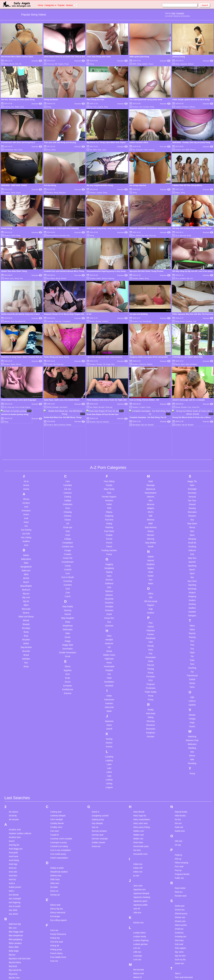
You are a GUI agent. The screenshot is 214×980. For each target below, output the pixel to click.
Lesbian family (140, 878)
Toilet (192, 602)
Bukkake (26, 600)
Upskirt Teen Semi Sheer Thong (14, 271)
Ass (12, 107)
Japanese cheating (142, 839)
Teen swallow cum (183, 946)
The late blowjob (182, 953)
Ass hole (26, 475)
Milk (151, 457)
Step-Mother (151, 484)
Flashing (109, 469)
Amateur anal (15, 771)
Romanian (151, 670)
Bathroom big (15, 866)
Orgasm (61, 64)
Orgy (151, 551)
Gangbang (109, 510)
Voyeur (151, 64)
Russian (151, 678)
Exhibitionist (68, 631)
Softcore (191, 64)
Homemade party (141, 788)
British (26, 585)
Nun (151, 521)
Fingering (111, 278)
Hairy (109, 577)
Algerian (7, 321)
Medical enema (140, 934)
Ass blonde (14, 836)
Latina (104, 150)
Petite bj (178, 797)
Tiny (192, 590)
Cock (68, 477)
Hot (109, 616)
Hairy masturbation (142, 761)
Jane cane (138, 827)
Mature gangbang (141, 927)
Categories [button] (50, 5)
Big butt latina (15, 904)
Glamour (109, 533)
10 (177, 16)
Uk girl (12, 979)
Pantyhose (151, 580)
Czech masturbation (59, 799)
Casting (68, 438)
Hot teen (137, 792)
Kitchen (109, 684)
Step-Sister (192, 465)
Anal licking (14, 802)
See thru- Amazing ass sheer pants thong (18, 100)
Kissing (109, 681)
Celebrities (68, 446)
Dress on (54, 833)
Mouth (151, 488)
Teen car (179, 927)
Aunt (26, 487)
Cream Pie (68, 500)
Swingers (192, 557)
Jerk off (137, 850)
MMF (151, 465)
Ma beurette (139, 911)
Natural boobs (181, 753)
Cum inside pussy (58, 796)
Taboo (192, 567)
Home (40, 5)
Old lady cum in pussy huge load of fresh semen (192, 228)
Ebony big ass (57, 850)
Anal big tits (14, 787)
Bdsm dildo (14, 889)
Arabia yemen (15, 829)
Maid (151, 423)
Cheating (68, 454)
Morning (151, 480)
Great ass (96, 788)
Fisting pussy (56, 891)
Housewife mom (140, 796)
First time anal (57, 883)
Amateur (136, 107)
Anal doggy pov (16, 790)
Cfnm (68, 450)
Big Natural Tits (20, 321)
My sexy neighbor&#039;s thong (100, 185)
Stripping (192, 538)
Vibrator (192, 657)
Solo (192, 496)
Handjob (109, 581)
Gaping (109, 514)
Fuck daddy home (58, 899)
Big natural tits (15, 912)
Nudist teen (180, 773)
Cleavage (50, 321)
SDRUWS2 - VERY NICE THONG (14, 185)
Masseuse (151, 431)
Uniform (192, 643)
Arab (12, 321)
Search (204, 5)
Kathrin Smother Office (139, 142)
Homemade (109, 608)
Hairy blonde (139, 753)
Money (151, 473)
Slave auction (181, 867)
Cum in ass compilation (61, 792)
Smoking (192, 488)
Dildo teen (55, 825)
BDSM (138, 236)
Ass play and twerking (139, 314)
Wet (192, 693)
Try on (178, 969)
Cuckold (68, 511)
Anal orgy (13, 806)
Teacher (192, 575)
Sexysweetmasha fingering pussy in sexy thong (106, 271)
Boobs (182, 321)
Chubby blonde (57, 765)
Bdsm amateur (15, 885)
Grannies (109, 552)
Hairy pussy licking (141, 769)
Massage (151, 427)
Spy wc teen (180, 897)
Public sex (179, 820)
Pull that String (50, 185)
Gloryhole (109, 540)
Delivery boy (56, 817)
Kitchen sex (138, 864)
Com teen (55, 773)
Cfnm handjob (57, 761)
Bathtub (150, 364)
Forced (109, 480)
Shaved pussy (181, 855)
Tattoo (192, 571)
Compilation (67, 321)
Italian (109, 653)
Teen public (180, 938)
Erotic (68, 620)
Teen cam (179, 923)
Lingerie (100, 107)
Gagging (109, 506)
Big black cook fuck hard (20, 900)
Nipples (151, 510)
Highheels (109, 600)
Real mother (180, 830)
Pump (151, 637)
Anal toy (12, 821)
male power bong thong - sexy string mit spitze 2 (107, 228)
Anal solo (13, 813)
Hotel (109, 620)
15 (188, 16)
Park (151, 584)
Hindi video (138, 784)
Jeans (109, 667)
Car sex (68, 431)
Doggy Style (110, 364)
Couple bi (55, 776)
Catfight (68, 442)
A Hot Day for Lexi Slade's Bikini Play (187, 357)
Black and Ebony (53, 236)
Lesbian (109, 721)
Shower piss (180, 863)
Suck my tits (180, 901)
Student (192, 542)
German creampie (100, 780)
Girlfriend (109, 525)
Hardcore (109, 585)
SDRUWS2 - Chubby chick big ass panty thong (191, 142)
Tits (192, 598)
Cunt (68, 530)
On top (178, 787)
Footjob (109, 477)
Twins (192, 629)
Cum (68, 515)
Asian (177, 64)
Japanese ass (139, 831)
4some (26, 431)
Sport (192, 515)
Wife (192, 701)
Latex (109, 706)
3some (26, 427)
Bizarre (26, 554)
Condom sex (68, 488)
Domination (68, 590)
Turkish (192, 621)
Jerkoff (109, 670)
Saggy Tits (192, 423)
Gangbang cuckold (100, 757)
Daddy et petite (57, 810)
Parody (151, 587)
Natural (151, 502)
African (26, 441)
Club (68, 473)
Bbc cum (13, 869)
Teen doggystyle (182, 934)
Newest (69, 5)
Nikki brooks (180, 757)
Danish (68, 556)
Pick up (178, 800)
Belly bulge (14, 892)
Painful (151, 568)
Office (151, 535)
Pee (151, 595)
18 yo (177, 236)
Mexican (151, 446)
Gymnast (109, 567)
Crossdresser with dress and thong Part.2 (18, 142)
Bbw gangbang (15, 881)
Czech (68, 538)
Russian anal (181, 837)
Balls (26, 504)
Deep (68, 563)
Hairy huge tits (140, 757)
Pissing (151, 610)
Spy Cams (192, 523)
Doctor (68, 579)
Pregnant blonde (182, 816)
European (139, 150)
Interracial (109, 649)
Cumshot (146, 107)
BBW (134, 64)
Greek (109, 556)
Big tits (12, 64)
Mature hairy (139, 930)
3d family (13, 757)
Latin (109, 710)
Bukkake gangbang (17, 935)
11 (179, 16)
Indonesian (109, 641)
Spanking (192, 507)
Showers (192, 457)
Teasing (192, 579)
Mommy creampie (141, 946)
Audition (26, 483)
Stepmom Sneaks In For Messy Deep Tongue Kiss (64, 314)
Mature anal (138, 915)
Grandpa (109, 548)
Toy (192, 613)
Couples (68, 496)
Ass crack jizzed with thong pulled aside (146, 100)
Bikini (95, 150)
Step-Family (109, 431)
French (109, 484)
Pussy (67, 64)
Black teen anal (16, 923)
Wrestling (192, 705)
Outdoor (151, 554)
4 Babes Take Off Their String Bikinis (187, 185)
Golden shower (99, 784)
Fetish (146, 150)
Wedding (192, 690)
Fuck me (54, 903)
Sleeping (192, 480)
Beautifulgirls (147, 321)
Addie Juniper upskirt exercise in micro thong (191, 100)
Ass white (13, 852)
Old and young (151, 543)
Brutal (189, 236)
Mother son (138, 950)
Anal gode (13, 794)
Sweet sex (179, 905)
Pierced (151, 607)
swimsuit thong (179, 57)
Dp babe (54, 829)
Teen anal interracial (184, 919)
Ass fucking (26, 471)
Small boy (179, 874)
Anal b (12, 783)
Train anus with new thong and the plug (60, 142)
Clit (54, 364)
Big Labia (145, 236)
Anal (26, 448)
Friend (13, 236)
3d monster (14, 761)
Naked (151, 498)
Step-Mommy (151, 469)
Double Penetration (68, 594)
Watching (192, 678)
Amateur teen (15, 779)
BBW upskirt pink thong (139, 57)
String (92, 64)
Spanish (192, 503)
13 (184, 16)
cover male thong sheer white (99, 57)
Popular (61, 5)
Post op (178, 812)
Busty (26, 608)
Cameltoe (189, 321)
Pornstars (185, 107)
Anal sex (13, 810)
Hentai (109, 593)
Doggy (68, 583)
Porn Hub (165, 147)
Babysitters (26, 501)
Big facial (13, 908)
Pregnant (151, 626)
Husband (109, 627)
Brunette (63, 236)
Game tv (96, 753)
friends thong (7, 228)
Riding (151, 659)
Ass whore (13, 856)
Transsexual (192, 617)
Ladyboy (109, 702)
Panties (151, 576)
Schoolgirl (192, 431)
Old (151, 539)
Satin (192, 427)
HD (20, 64)
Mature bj (137, 923)
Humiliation (109, 623)
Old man (179, 783)
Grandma (109, 544)
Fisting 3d (55, 887)
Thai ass (179, 950)
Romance (151, 667)
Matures (193, 150)
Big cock (183, 236)
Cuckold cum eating (59, 788)
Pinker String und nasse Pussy (56, 357)
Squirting (192, 527)
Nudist (151, 517)
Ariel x (12, 833)
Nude (151, 514)
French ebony (56, 895)
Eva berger (55, 858)
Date (173, 13)
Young (192, 715)
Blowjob (98, 321)
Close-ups (50, 64)
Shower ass (180, 859)
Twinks (192, 625)
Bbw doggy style (16, 873)
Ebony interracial (58, 854)
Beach (26, 524)
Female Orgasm (109, 438)
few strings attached (138, 185)
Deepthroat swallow (59, 813)
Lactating (109, 698)
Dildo (68, 575)
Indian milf (138, 810)
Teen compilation (182, 930)
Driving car (55, 836)
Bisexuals (26, 551)
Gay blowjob (97, 765)
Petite (151, 603)
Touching (192, 609)
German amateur (99, 773)
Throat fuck (180, 957)
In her (89, 314)
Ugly (192, 639)
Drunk (68, 598)
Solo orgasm (180, 890)
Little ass (137, 893)
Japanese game (140, 843)
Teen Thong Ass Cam (95, 100)
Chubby (50, 364)
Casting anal (56, 753)
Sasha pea (180, 847)
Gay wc (95, 769)
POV (151, 622)
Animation (26, 452)
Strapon (192, 534)
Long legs (138, 897)
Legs (109, 717)
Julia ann (137, 854)
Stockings (192, 530)
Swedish (192, 553)
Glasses (109, 537)
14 (186, 16)
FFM (109, 450)
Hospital (109, 612)
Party (151, 591)
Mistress (151, 461)
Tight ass (179, 961)
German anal (98, 776)
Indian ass (138, 806)
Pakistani (151, 572)
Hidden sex (138, 780)
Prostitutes (151, 630)
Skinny (192, 469)
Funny (109, 496)
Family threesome (58, 876)
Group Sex (109, 560)
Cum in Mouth (68, 519)
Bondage (26, 570)
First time (109, 461)
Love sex (137, 901)
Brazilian (26, 581)
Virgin (192, 664)
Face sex (54, 872)
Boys (26, 577)
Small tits (192, 484)
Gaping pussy (98, 761)
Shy (192, 461)
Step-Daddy (68, 548)
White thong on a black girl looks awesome (61, 228)
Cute (195, 321)
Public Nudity (151, 633)
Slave (192, 477)
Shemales (192, 454)
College (68, 480)
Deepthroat (68, 567)
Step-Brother (26, 589)
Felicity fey (55, 880)
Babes (6, 64)
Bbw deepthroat (16, 877)
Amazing (7, 107)
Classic (68, 461)
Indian (109, 637)
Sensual (192, 438)
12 (182, 16)
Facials (109, 427)
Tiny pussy (179, 965)
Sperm (192, 511)
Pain (151, 564)
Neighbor (151, 506)
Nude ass (179, 769)
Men (16, 150)
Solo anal (179, 886)
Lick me (137, 890)
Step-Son (192, 500)
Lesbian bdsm (139, 874)
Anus (49, 150)
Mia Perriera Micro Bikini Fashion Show (17, 57)
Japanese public (140, 846)
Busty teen (14, 942)
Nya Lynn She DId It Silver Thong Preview (146, 271)
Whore (192, 697)
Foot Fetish (109, 473)
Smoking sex (180, 878)
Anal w (12, 825)
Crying (68, 507)
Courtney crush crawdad (61, 780)
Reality (151, 651)
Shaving (192, 450)
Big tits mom (14, 919)
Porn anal (179, 808)
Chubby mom (56, 769)
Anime (26, 456)
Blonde (64, 278)
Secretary (192, 434)
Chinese (68, 457)
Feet (109, 434)
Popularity (180, 13)
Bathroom (143, 364)
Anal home (14, 798)
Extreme (68, 635)
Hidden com (139, 773)
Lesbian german (140, 886)
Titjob (192, 594)
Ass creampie (15, 840)
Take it (178, 915)
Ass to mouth (15, 848)
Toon (192, 606)
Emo (68, 616)
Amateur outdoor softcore (20, 775)
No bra (178, 761)
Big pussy (13, 916)
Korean (109, 688)
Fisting (109, 465)
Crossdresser (9, 150)
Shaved (192, 446)
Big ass (19, 364)
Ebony (68, 608)
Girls (17, 64)
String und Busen (51, 100)
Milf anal (137, 938)
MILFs (151, 454)
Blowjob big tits (15, 927)
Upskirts (145, 64)
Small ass (179, 870)
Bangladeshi (26, 508)
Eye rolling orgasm (59, 862)
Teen (21, 278)
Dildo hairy (55, 821)
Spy (192, 519)
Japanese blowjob (141, 835)
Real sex (179, 834)
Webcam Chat (192, 682)
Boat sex (13, 931)
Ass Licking (26, 479)
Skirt (192, 473)
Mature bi (137, 919)
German (152, 150)
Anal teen (13, 817)
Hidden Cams (19, 107)
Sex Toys (192, 442)
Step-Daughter (68, 560)
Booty (26, 574)
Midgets (151, 450)
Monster (151, 477)
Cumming (68, 523)
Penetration (151, 599)
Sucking (192, 546)
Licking (109, 725)
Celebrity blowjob (58, 757)
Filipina (109, 454)
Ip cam (136, 817)
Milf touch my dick (141, 942)
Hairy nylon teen (140, 765)
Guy (109, 563)
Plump (151, 614)
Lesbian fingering (141, 882)
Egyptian (68, 612)
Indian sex (138, 813)
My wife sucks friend (142, 953)
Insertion (109, 645)
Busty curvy (14, 939)
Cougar (68, 492)
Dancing (68, 552)
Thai (192, 586)
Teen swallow (181, 942)
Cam (95, 107)
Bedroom (26, 531)
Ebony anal (55, 846)
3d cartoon (14, 753)
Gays (109, 517)
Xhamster (37, 61)
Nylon (151, 525)
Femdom (109, 442)
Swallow (192, 550)
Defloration (68, 571)
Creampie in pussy (59, 784)
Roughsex (151, 674)
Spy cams (179, 893)
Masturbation (151, 434)
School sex (180, 851)
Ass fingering (15, 844)
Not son (178, 765)
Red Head (151, 655)
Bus (26, 604)
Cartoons (68, 434)
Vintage (192, 660)
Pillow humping (181, 804)
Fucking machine (109, 492)
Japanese (184, 64)
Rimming (151, 663)
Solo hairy (179, 882)
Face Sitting (109, 423)
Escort (68, 623)
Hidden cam (139, 776)
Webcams (62, 193)
